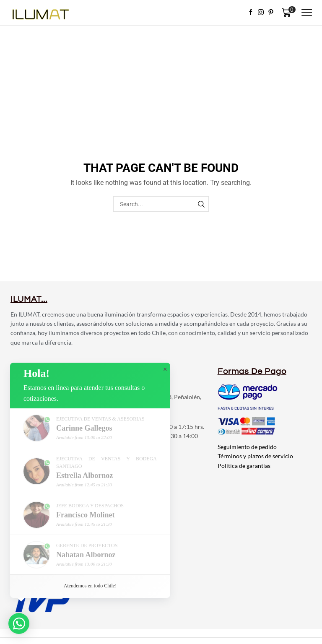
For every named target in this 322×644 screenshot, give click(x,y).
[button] (19, 623)
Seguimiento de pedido (247, 447)
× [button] (165, 369)
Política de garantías (244, 466)
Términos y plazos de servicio (255, 456)
